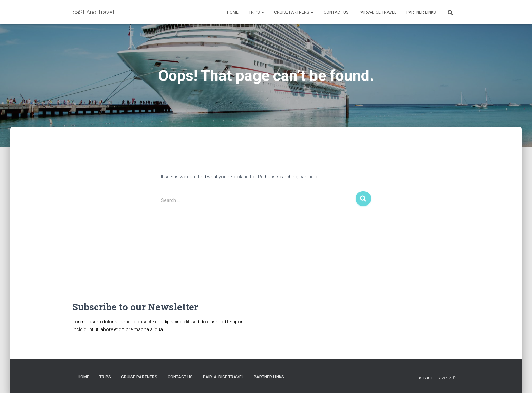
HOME (233, 12)
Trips (256, 12)
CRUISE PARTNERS (294, 12)
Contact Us (336, 12)
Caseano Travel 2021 (437, 378)
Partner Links (421, 12)
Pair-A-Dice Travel (377, 12)
